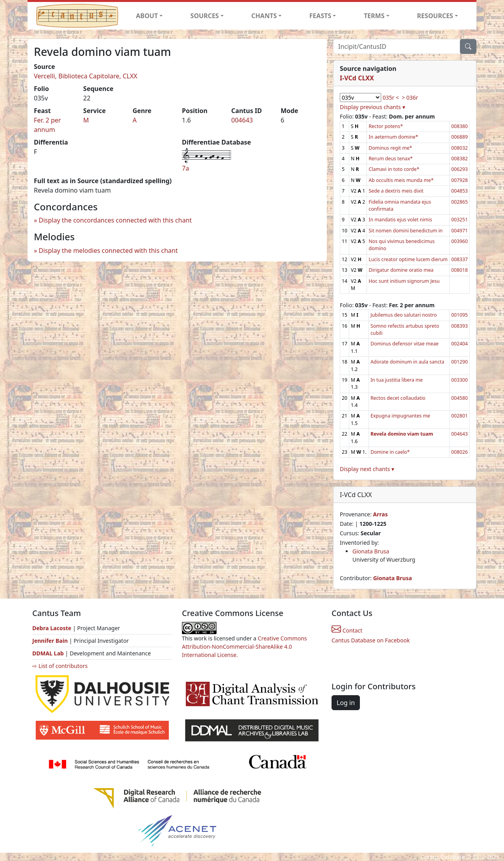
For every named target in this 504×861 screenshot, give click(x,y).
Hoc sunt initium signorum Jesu (404, 281)
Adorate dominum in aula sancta (407, 362)
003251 (460, 220)
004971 (460, 231)
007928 (460, 180)
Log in (346, 703)
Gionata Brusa (371, 551)
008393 (460, 326)
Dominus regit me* (390, 148)
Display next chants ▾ (367, 469)
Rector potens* (386, 126)
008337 (460, 259)
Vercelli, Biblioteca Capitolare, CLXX (86, 76)
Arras (380, 514)
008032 (460, 148)
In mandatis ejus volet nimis (400, 220)
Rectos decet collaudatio (398, 398)
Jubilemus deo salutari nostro (404, 315)
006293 (460, 169)
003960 (460, 241)
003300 (460, 380)
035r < (391, 97)
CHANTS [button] (264, 16)
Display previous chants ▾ (372, 107)
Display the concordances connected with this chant (115, 220)
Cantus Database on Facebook (371, 640)
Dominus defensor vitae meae (405, 344)
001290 (460, 362)
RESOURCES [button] (435, 16)
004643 (242, 120)
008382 (460, 159)
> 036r (410, 97)
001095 (460, 315)
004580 (460, 398)
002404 (460, 344)
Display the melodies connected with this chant (108, 251)
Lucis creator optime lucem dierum (408, 259)
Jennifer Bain (51, 641)
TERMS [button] (374, 16)
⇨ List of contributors (60, 666)
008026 (460, 452)
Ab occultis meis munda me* (401, 180)
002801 (460, 416)
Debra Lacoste (52, 628)
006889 (460, 137)
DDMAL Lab (48, 653)
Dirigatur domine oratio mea (401, 270)
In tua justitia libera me (397, 380)
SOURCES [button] (205, 16)
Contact (347, 630)
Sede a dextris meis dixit (396, 191)
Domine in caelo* (390, 452)
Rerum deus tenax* (391, 159)
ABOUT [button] (147, 16)
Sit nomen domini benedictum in (406, 231)
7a (185, 168)
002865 (460, 202)
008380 (460, 126)
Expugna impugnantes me (400, 416)
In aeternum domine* (393, 137)
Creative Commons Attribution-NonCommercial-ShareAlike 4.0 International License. (245, 647)
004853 (460, 191)
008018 (460, 270)
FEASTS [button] (321, 16)
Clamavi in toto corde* (394, 169)
